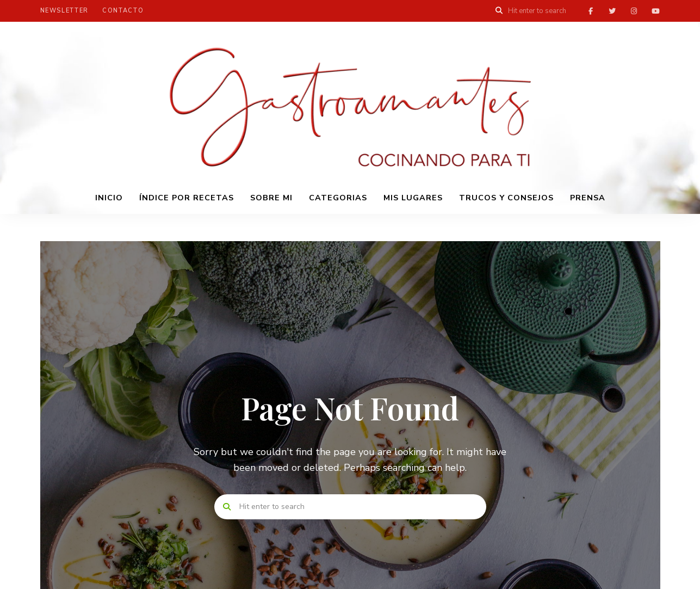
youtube (656, 11)
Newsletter (65, 11)
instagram (634, 11)
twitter (612, 11)
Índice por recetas (187, 198)
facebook (591, 11)
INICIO (109, 198)
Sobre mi (271, 198)
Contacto (123, 11)
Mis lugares (413, 198)
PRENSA (588, 198)
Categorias (338, 198)
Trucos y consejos (506, 198)
